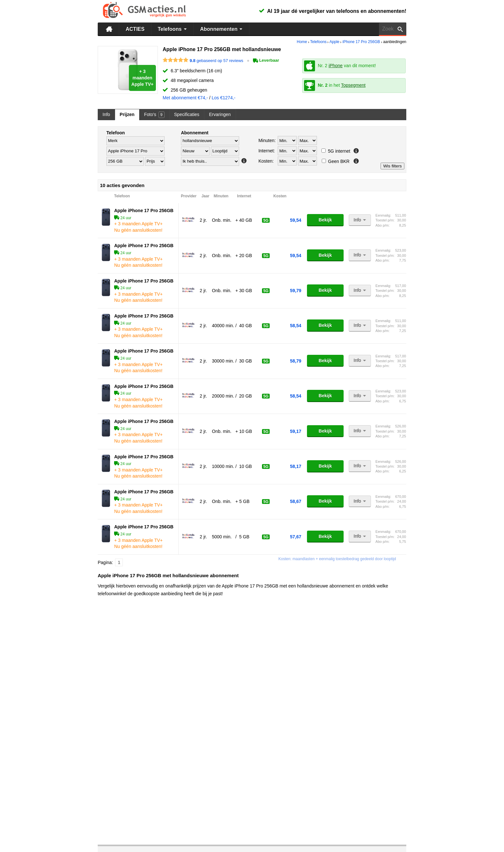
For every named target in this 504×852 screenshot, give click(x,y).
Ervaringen (220, 114)
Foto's (154, 115)
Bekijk (325, 220)
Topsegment (353, 85)
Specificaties (187, 114)
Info (106, 114)
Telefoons (173, 29)
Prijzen (127, 114)
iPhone (336, 66)
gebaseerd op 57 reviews (216, 60)
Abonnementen (222, 29)
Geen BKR (336, 161)
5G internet (336, 151)
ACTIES (135, 29)
